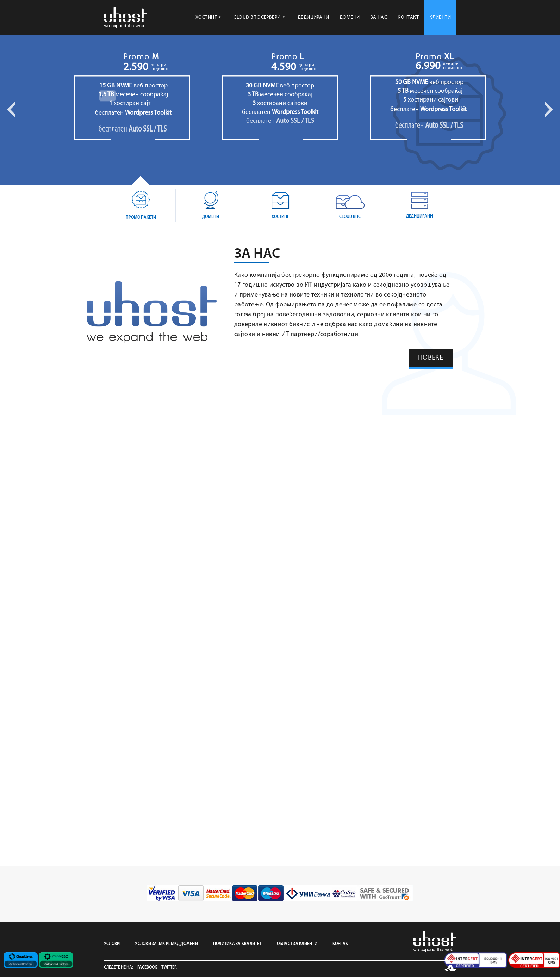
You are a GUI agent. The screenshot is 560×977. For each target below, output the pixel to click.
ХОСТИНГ (208, 17)
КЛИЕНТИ (440, 17)
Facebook (147, 967)
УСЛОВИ (112, 944)
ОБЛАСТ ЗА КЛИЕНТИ (297, 944)
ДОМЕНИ (350, 17)
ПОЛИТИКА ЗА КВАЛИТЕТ (237, 944)
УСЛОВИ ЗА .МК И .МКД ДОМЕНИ (166, 944)
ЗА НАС (379, 17)
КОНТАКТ (408, 17)
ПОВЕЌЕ (431, 358)
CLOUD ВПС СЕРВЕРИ (259, 17)
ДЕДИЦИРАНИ (313, 17)
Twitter (169, 967)
